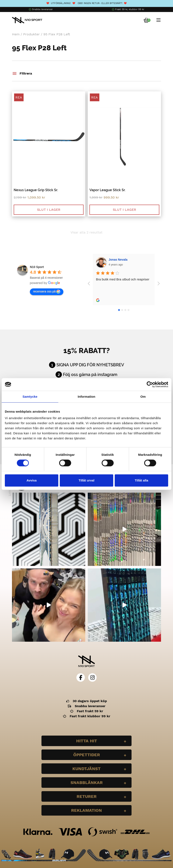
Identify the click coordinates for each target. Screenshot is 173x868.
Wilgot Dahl (117, 260)
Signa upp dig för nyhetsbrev (90, 365)
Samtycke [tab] (30, 397)
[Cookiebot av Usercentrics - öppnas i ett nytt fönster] (150, 384)
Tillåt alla (141, 480)
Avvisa (32, 480)
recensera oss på (47, 292)
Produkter (31, 34)
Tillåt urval (87, 480)
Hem (16, 34)
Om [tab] (143, 397)
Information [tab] (86, 397)
